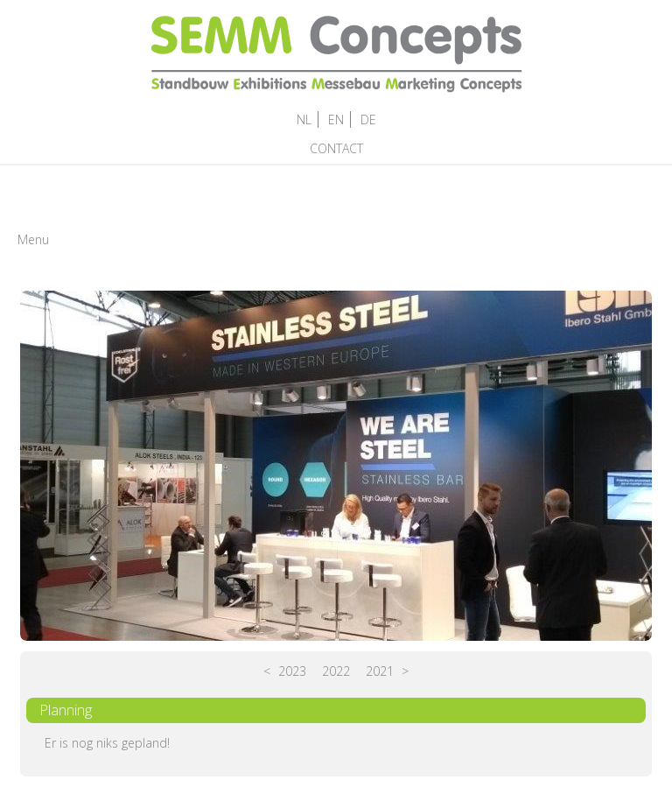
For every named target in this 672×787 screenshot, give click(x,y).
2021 (380, 671)
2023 (292, 671)
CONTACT (336, 148)
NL (304, 119)
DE (368, 119)
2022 (336, 671)
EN (336, 119)
